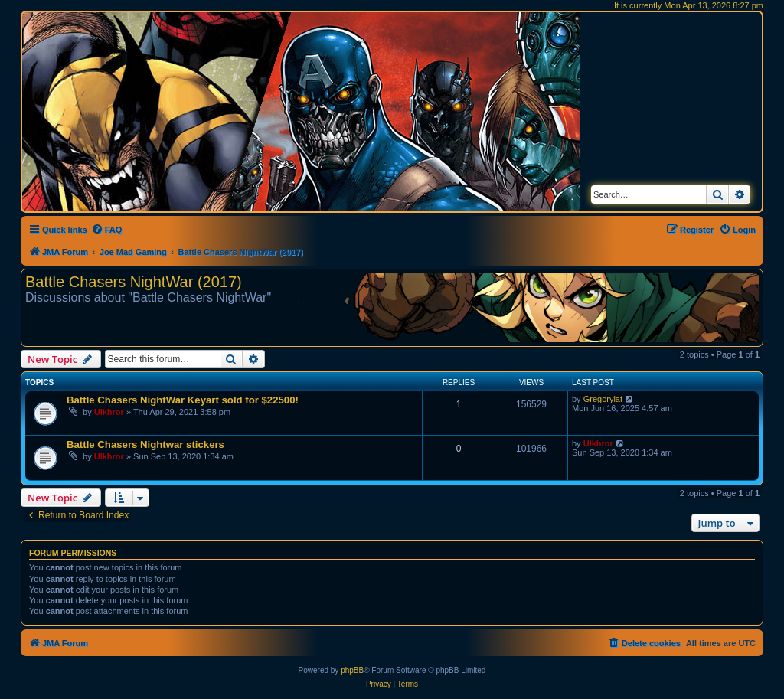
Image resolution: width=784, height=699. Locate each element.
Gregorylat (603, 399)
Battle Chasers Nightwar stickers (145, 444)
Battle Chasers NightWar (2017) (134, 282)
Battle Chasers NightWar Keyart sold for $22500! (183, 400)
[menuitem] (107, 230)
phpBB (352, 670)
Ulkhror (109, 412)
